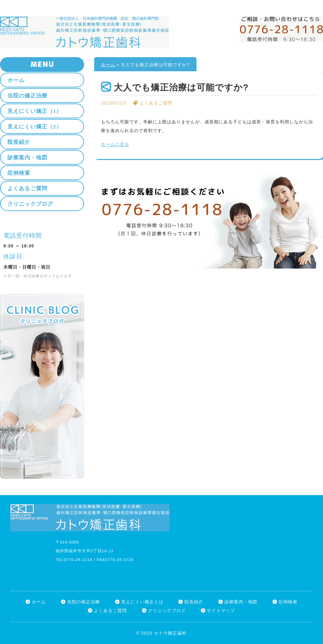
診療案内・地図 (27, 157)
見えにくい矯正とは (142, 602)
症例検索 (19, 173)
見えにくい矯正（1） (35, 111)
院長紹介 (19, 142)
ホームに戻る (115, 144)
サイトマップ (310, 4)
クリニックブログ (30, 204)
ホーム (286, 4)
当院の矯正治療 (27, 96)
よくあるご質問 (27, 188)
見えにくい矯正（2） (35, 127)
